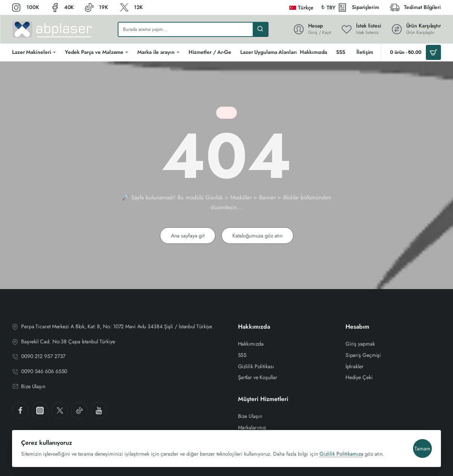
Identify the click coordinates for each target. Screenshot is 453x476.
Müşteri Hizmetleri (263, 397)
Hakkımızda (254, 327)
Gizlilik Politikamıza (344, 448)
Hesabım (357, 327)
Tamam (419, 442)
